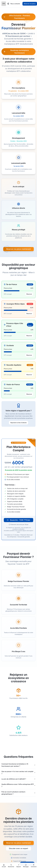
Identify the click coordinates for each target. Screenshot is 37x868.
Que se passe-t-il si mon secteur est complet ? (18, 773)
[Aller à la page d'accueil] (4, 866)
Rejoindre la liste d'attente (18, 423)
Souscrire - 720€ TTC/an (18, 520)
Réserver (29, 294)
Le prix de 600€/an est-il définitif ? (18, 779)
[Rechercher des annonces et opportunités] (11, 866)
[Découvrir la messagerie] (26, 866)
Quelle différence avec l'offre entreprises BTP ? (18, 785)
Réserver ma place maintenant (18, 249)
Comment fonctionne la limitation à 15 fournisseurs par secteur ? (18, 765)
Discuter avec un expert (18, 848)
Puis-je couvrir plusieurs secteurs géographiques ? (18, 793)
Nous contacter (15, 4)
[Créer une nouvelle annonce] (19, 866)
